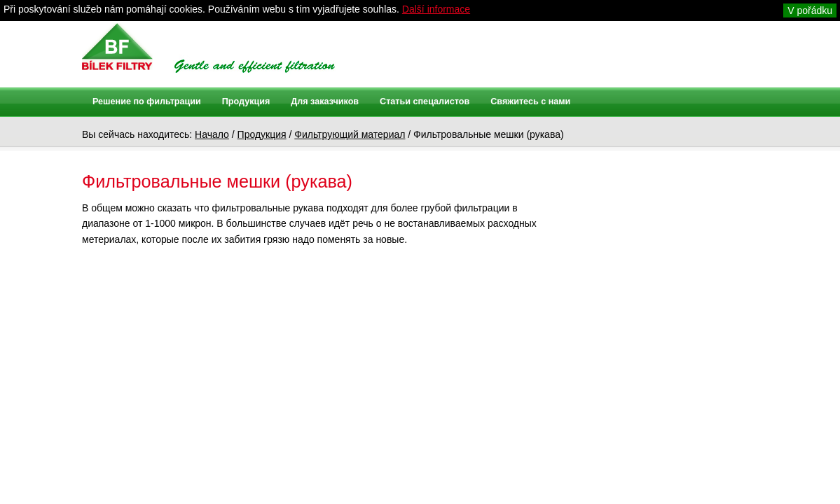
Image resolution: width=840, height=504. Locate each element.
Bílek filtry (117, 47)
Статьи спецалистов (425, 101)
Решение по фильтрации (147, 101)
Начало (212, 134)
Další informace (436, 9)
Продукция (262, 134)
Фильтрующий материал (350, 134)
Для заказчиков (325, 101)
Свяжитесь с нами (530, 101)
